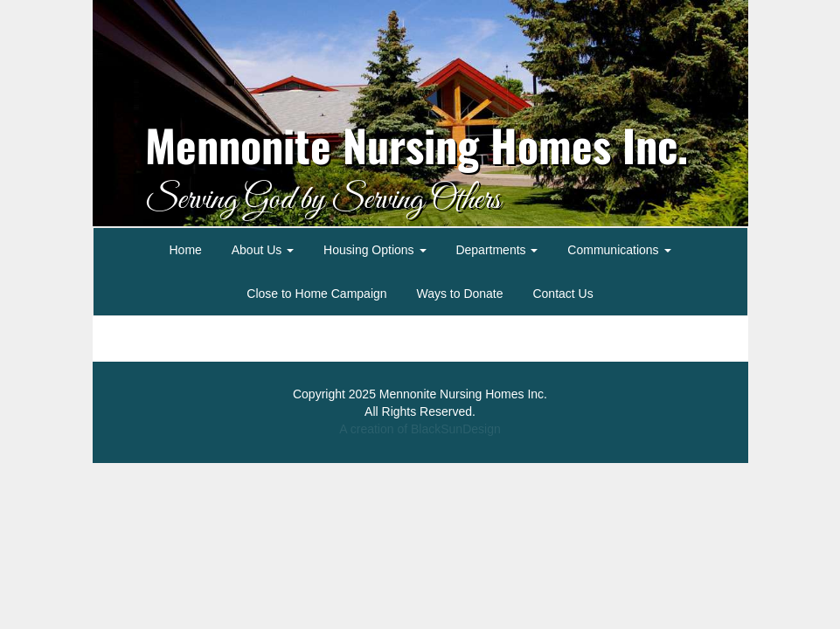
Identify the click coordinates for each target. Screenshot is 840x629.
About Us (263, 250)
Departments (496, 250)
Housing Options (375, 250)
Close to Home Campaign (316, 294)
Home (185, 250)
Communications (619, 250)
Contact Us (562, 294)
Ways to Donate (459, 294)
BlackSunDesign (456, 429)
